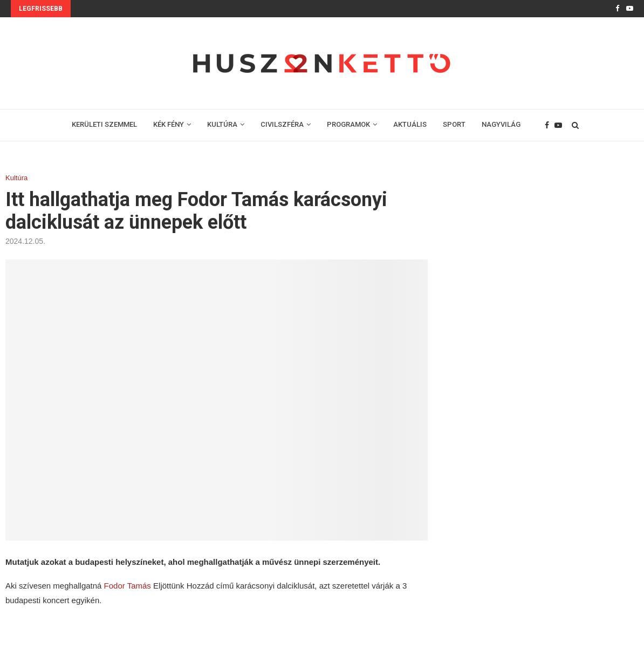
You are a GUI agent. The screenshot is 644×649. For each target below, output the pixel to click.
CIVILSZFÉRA (282, 124)
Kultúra (16, 178)
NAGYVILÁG (501, 124)
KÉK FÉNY (169, 124)
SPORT (454, 124)
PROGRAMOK (348, 124)
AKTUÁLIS (410, 124)
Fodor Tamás (128, 586)
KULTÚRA (222, 124)
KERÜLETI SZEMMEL (104, 124)
